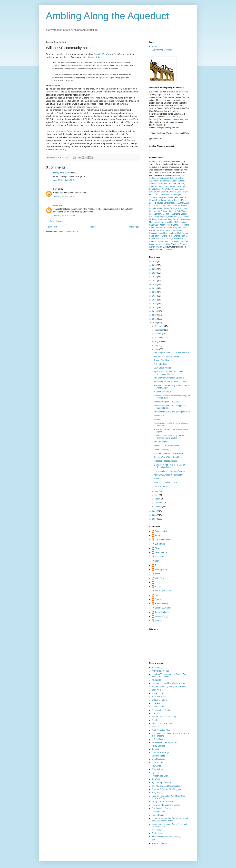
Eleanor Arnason (168, 192)
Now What (156, 766)
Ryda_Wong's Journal (161, 783)
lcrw (153, 840)
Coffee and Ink (158, 707)
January (158, 507)
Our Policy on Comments (162, 50)
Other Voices (157, 769)
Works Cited (157, 833)
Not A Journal (157, 763)
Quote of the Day (162, 360)
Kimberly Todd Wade (177, 211)
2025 (155, 265)
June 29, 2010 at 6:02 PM (64, 180)
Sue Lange (166, 239)
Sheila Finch (167, 236)
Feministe (156, 727)
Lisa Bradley (173, 217)
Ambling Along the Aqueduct (107, 16)
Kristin (158, 574)
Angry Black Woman (161, 671)
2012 (155, 315)
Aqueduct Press (156, 162)
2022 (155, 277)
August (158, 341)
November (159, 330)
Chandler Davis (156, 186)
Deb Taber (167, 189)
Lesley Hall (160, 578)
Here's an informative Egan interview (63, 131)
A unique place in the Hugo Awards (169, 471)
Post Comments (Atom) (68, 232)
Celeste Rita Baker (176, 184)
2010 (155, 323)
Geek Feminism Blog (161, 730)
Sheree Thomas (181, 236)
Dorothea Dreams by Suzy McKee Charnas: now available (169, 437)
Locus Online (52, 92)
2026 (155, 261)
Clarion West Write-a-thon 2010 (168, 457)
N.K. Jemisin (181, 222)
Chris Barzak (169, 186)
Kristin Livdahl (155, 214)
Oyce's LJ (156, 773)
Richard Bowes (176, 230)
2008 (155, 515)
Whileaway (156, 830)
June (157, 349)
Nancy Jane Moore (62, 173)
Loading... (153, 150)
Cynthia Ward (155, 189)
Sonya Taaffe (155, 239)
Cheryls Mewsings (160, 700)
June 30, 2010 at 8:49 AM (64, 197)
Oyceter (158, 599)
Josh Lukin (166, 206)
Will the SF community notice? (167, 356)
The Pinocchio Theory (161, 808)
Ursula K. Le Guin (163, 244)
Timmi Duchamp (162, 612)
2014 (155, 308)
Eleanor (158, 548)
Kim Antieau (162, 211)
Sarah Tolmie (155, 236)
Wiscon (157, 419)
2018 (155, 292)
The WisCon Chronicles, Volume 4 (169, 378)
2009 (155, 511)
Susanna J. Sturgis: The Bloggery (166, 789)
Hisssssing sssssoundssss (166, 461)
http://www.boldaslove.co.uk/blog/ (166, 837)
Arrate (158, 535)
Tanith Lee (174, 241)
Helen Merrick (180, 197)
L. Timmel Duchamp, (172, 214)
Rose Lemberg (170, 233)
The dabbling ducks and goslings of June (172, 412)
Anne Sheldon (171, 178)
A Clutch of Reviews (163, 392)
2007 (155, 519)
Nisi (157, 595)
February (159, 503)
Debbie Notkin (178, 189)
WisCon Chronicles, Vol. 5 (165, 483)
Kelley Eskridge (170, 208)
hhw (55, 189)
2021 (155, 281)
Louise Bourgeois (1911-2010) (167, 402)
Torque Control (158, 815)
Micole (158, 587)
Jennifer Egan (101, 54)
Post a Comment (57, 221)
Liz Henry (153, 219)
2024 (155, 269)
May (157, 491)
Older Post (134, 227)
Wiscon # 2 (159, 416)
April (157, 495)
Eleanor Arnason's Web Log (164, 717)
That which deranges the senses (166, 805)
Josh (56, 205)
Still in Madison (161, 486)
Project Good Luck (160, 776)
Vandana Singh (178, 244)
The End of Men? (162, 442)
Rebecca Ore (162, 230)
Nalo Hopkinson (159, 759)
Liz (156, 582)
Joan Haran (160, 557)
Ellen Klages (182, 192)
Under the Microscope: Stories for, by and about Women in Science (170, 819)
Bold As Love (157, 693)
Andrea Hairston (156, 178)
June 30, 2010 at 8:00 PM (64, 216)
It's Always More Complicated (164, 742)
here (64, 54)
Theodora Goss (158, 812)
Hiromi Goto (154, 200)
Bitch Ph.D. (157, 690)
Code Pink (156, 703)
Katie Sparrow (161, 569)
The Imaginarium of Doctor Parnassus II (171, 352)
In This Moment (158, 739)
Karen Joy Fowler (179, 206)
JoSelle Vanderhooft (166, 203)
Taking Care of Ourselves (163, 802)
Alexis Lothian (177, 175)
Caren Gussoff (178, 181)
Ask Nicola (156, 680)
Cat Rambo (160, 544)
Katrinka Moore (156, 208)
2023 (155, 273)
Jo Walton (180, 203)
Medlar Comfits (158, 756)
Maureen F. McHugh (160, 753)
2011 (155, 319)
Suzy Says (156, 793)
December (159, 326)
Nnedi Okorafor (156, 228)
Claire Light (181, 186)
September (160, 338)
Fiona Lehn (154, 195)
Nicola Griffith (173, 225)
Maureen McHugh (166, 222)
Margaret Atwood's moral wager (168, 475)
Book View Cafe (159, 697)
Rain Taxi (156, 779)
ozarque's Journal (159, 843)
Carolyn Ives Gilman (158, 184)
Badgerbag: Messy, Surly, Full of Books (169, 687)
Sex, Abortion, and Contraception (166, 786)
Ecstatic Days (158, 713)
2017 (155, 296)
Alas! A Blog (157, 668)
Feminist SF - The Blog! (162, 723)
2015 (155, 304)
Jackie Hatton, (167, 200)
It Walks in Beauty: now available (168, 453)
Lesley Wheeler (160, 217)
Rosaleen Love (156, 233)
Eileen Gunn (155, 192)
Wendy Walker (155, 247)
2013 (155, 311)
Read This (158, 479)
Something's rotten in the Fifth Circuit (170, 382)
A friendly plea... (161, 364)
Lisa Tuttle (184, 217)
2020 (155, 284)
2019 (155, 288)
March (158, 499)
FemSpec (156, 720)
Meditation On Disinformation (167, 446)
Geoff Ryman (166, 195)
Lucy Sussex (174, 219)
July (157, 345)
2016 (155, 300)
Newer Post (52, 227)
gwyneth (159, 621)
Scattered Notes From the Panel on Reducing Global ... (169, 466)
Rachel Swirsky (170, 228)
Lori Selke (163, 219)
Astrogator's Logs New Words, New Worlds (170, 683)
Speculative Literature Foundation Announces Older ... (169, 373)
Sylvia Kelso (163, 241)
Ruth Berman (183, 233)
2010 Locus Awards (163, 368)
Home (93, 227)
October (158, 334)
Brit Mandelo (165, 181)
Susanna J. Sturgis (163, 608)
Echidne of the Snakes (161, 710)
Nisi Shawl (184, 225)
